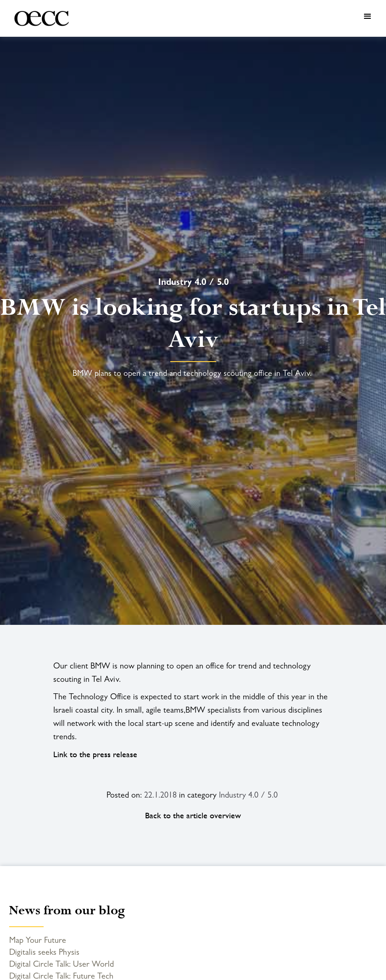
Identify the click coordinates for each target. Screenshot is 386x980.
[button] (229, 19)
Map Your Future (38, 940)
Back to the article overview (193, 816)
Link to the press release (95, 754)
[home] (37, 19)
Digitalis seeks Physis (44, 952)
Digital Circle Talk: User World (62, 964)
